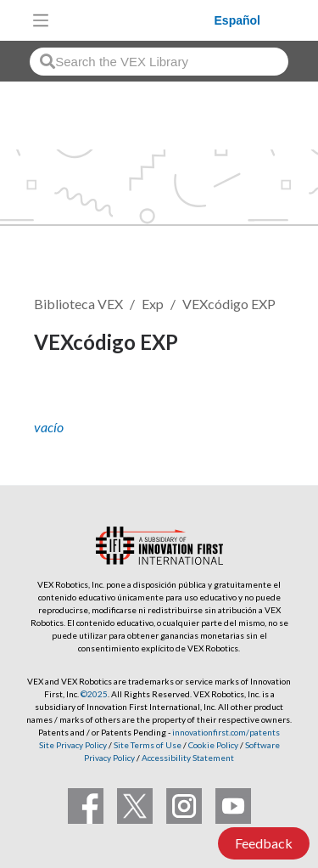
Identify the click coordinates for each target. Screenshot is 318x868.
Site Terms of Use (147, 745)
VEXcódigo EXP (229, 304)
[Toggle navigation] (41, 20)
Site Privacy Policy (73, 745)
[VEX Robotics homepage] (136, 20)
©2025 (94, 694)
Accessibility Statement (188, 758)
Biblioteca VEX (78, 304)
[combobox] (159, 62)
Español (237, 20)
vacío (49, 427)
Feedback (264, 843)
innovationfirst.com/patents (226, 732)
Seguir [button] (64, 400)
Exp (153, 304)
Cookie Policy (213, 745)
